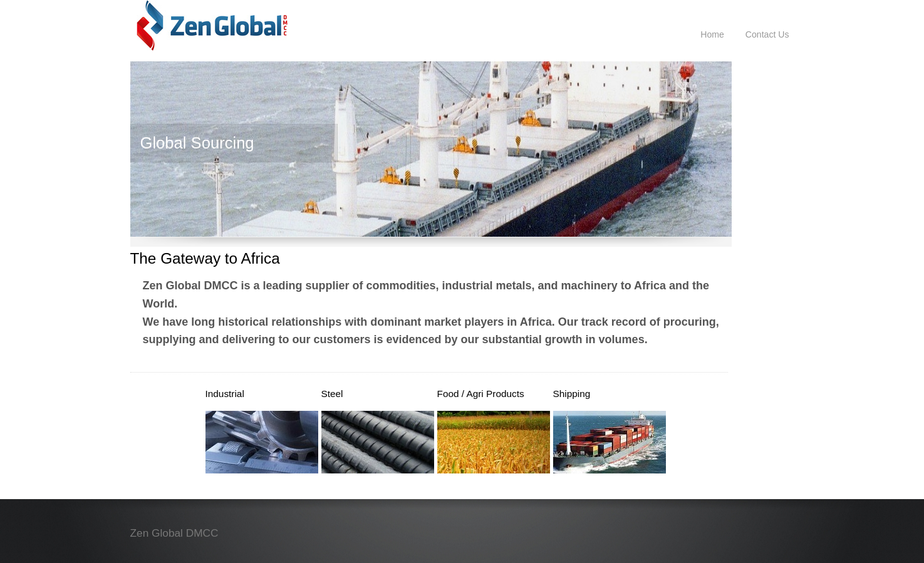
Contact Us (767, 34)
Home (712, 34)
